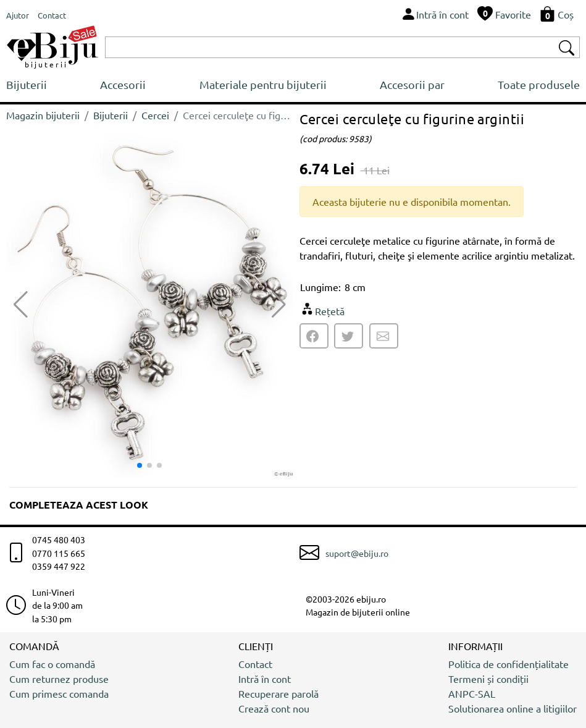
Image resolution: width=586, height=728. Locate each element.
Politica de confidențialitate (509, 664)
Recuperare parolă (278, 693)
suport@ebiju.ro (357, 553)
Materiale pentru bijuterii (263, 84)
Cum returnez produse (59, 679)
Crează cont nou (274, 708)
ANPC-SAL (472, 693)
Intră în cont (265, 679)
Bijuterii (27, 84)
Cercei (155, 115)
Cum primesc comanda (59, 693)
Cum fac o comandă (52, 664)
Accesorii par (412, 84)
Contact (255, 664)
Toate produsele (539, 84)
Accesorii (123, 84)
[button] (279, 305)
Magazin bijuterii (43, 115)
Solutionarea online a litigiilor (513, 708)
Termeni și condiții (488, 679)
